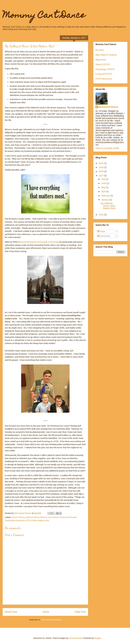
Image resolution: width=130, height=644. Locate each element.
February (106, 196)
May (104, 187)
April (104, 191)
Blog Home (101, 60)
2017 (102, 176)
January (105, 200)
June (104, 183)
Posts (101, 231)
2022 (102, 163)
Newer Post (11, 612)
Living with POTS (104, 74)
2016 (102, 215)
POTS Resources (104, 79)
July (103, 179)
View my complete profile (107, 148)
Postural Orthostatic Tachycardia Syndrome (38, 242)
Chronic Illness (18, 517)
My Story (100, 50)
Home (46, 612)
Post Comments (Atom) (51, 620)
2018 (102, 171)
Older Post (80, 612)
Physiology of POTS (105, 69)
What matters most (41, 520)
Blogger (97, 638)
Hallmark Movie (32, 517)
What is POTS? (103, 64)
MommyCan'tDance (108, 107)
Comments (104, 236)
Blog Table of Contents (106, 55)
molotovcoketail (75, 638)
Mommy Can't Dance (44, 16)
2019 (102, 167)
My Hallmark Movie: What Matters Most (108, 206)
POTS (28, 520)
